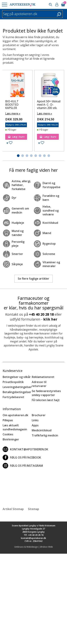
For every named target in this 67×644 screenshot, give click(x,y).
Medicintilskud (42, 430)
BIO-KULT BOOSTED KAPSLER (12, 105)
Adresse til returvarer (39, 384)
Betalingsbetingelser (17, 392)
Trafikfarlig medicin (45, 435)
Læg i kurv (16, 137)
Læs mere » (13, 113)
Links (35, 420)
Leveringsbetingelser (17, 387)
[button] (4, 5)
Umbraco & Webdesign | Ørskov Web (34, 547)
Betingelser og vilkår (17, 377)
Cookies (8, 434)
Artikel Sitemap (13, 509)
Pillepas (8, 420)
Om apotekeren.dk (15, 415)
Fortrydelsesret (13, 397)
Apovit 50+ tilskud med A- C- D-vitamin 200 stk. (49, 105)
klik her (50, 319)
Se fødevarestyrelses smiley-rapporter (46, 393)
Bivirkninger (11, 439)
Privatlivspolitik (13, 382)
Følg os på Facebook (22, 457)
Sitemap (33, 509)
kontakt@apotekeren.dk (25, 449)
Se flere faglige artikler (33, 279)
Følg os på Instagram (23, 466)
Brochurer (39, 415)
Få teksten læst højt (46, 400)
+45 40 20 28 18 (41, 314)
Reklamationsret (43, 377)
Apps (35, 425)
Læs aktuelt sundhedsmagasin (15, 427)
